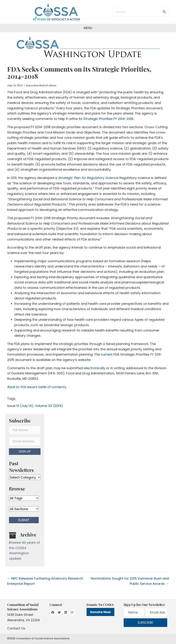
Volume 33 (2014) (49, 406)
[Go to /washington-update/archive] (25, 547)
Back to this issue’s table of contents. (37, 387)
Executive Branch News (41, 85)
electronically (95, 368)
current (107, 354)
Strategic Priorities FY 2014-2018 (108, 119)
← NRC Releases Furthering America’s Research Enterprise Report (45, 581)
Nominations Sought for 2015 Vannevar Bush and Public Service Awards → (130, 581)
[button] (25, 452)
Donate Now (100, 612)
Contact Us (16, 628)
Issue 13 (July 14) (20, 406)
